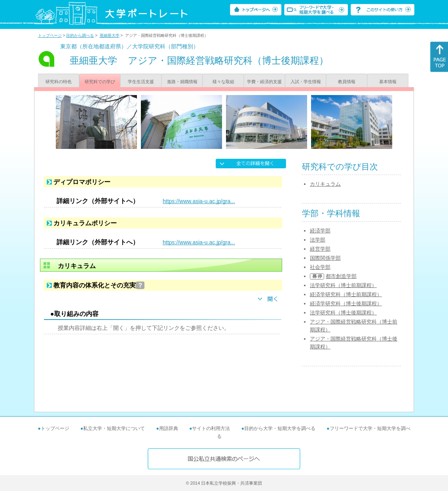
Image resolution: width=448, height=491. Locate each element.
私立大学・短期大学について (114, 428)
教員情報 (347, 82)
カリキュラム (325, 184)
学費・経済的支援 (264, 82)
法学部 (318, 240)
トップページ (50, 35)
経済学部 (320, 231)
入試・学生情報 (306, 82)
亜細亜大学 (110, 35)
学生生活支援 (141, 82)
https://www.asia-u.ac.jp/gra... (199, 201)
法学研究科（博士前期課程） (343, 285)
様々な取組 (223, 82)
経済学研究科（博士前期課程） (346, 294)
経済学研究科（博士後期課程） (346, 304)
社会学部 (320, 267)
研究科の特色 (59, 82)
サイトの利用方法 (211, 428)
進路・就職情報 (182, 82)
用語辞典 (169, 428)
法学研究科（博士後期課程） (343, 313)
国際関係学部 (325, 258)
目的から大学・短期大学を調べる (280, 428)
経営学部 (320, 249)
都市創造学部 (341, 276)
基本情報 (388, 82)
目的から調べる (80, 35)
